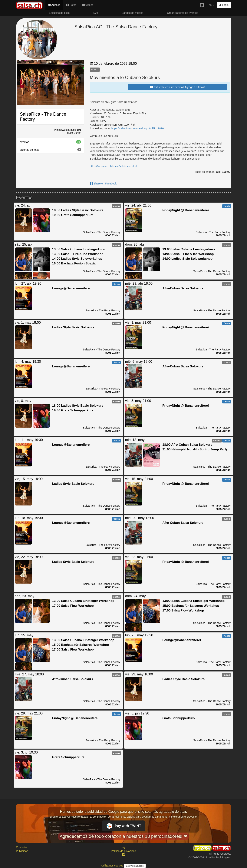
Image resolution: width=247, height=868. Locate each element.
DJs (96, 13)
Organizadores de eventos (183, 13)
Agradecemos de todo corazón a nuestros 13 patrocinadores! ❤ (123, 836)
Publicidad (22, 851)
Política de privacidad (123, 851)
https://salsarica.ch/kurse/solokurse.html (113, 166)
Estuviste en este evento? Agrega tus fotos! (177, 87)
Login (224, 5)
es (211, 5)
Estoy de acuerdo (135, 866)
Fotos (71, 5)
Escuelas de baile (59, 13)
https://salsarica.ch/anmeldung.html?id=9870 (138, 128)
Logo (123, 847)
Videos (88, 5)
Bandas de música (132, 13)
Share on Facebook (103, 184)
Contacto (21, 847)
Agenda (54, 5)
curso (95, 70)
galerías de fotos (50, 150)
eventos (50, 142)
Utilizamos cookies (113, 866)
